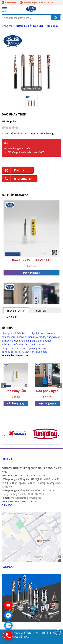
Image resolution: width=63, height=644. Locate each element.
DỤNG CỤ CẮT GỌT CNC (30, 26)
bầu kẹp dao (43, 333)
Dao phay (53, 26)
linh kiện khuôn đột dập (39, 341)
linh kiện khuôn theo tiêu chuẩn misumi (23, 344)
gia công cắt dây (37, 348)
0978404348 (10, 2)
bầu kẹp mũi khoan (12, 337)
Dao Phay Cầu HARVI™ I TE (32, 260)
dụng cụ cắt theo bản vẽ (15, 348)
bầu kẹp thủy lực (26, 333)
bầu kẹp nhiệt (9, 333)
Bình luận (12, 317)
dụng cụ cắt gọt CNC (13, 352)
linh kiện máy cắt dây (35, 337)
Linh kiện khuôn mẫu (36, 352)
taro (53, 333)
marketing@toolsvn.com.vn (37, 2)
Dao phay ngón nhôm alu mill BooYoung (47, 391)
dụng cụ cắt (53, 337)
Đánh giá (41, 311)
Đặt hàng (15, 170)
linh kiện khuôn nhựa (13, 341)
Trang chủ (7, 26)
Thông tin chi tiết (16, 311)
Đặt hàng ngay (31, 273)
